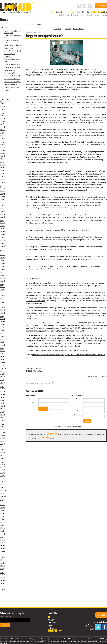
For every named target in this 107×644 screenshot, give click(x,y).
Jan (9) (3, 458)
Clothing (104, 15)
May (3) (3, 130)
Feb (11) (3, 455)
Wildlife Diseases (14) (12, 88)
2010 (2, 573)
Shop (78, 12)
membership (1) (10, 70)
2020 (2, 250)
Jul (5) (2, 479)
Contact (61, 15)
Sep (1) (3, 261)
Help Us (86, 12)
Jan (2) (3, 313)
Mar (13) (3, 490)
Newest (67, 29)
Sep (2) (3, 153)
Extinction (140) (10, 54)
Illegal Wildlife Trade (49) (13, 64)
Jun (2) (3, 176)
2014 (2, 425)
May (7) (3, 484)
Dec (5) (3, 389)
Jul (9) (2, 516)
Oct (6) (3, 394)
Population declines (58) (12, 79)
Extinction (38, 371)
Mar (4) (3, 214)
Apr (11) (3, 563)
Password (35, 403)
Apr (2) (3, 336)
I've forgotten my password (56, 409)
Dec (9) (3, 540)
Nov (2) (3, 147)
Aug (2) (3, 264)
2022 (2, 186)
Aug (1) (3, 171)
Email (81, 407)
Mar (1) (3, 136)
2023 (2, 163)
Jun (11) (3, 368)
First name (80, 399)
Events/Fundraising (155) (13, 51)
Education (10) (9, 48)
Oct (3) (3, 121)
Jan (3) (3, 217)
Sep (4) (3, 473)
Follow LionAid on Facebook (79, 6)
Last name (80, 403)
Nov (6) (3, 577)
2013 (2, 462)
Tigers (38, 368)
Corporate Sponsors (73, 15)
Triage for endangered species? (44, 36)
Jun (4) (3, 269)
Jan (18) (3, 496)
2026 (2, 102)
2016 (2, 349)
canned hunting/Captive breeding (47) (12, 32)
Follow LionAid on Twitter (84, 6)
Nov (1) (3, 118)
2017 (2, 317)
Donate (101, 6)
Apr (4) (3, 211)
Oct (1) (3, 229)
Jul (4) (2, 124)
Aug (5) (3, 362)
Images (97, 15)
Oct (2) (3, 194)
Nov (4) (3, 429)
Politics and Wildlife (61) (12, 76)
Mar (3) (3, 107)
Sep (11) (3, 435)
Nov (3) (3, 191)
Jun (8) (3, 444)
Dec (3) (3, 575)
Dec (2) (3, 165)
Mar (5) (3, 452)
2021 (2, 221)
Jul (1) (2, 173)
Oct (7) (3, 508)
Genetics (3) (8, 57)
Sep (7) (3, 511)
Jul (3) (2, 304)
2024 (2, 143)
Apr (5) (3, 374)
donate (45, 437)
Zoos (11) (8, 90)
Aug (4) (3, 200)
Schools (90, 15)
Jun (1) (3, 156)
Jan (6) (3, 383)
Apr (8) (3, 450)
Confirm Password (77, 415)
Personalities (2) (10, 73)
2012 (2, 500)
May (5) (3, 409)
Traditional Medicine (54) (13, 82)
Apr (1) (3, 104)
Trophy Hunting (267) (11, 85)
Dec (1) (3, 115)
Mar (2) (3, 310)
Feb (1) (3, 179)
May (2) (3, 159)
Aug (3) (3, 234)
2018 (2, 302)
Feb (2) (3, 531)
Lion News (70, 12)
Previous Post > (78, 29)
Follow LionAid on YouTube (90, 6)
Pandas (32, 368)
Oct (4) (3, 258)
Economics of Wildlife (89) (13, 45)
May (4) (3, 240)
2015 (2, 387)
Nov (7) (3, 543)
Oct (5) (3, 545)
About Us (60, 12)
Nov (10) (3, 391)
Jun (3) (3, 127)
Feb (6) (3, 380)
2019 (2, 285)
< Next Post (58, 29)
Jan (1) (3, 109)
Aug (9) (3, 438)
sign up (53, 434)
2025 (2, 113)
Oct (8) (3, 432)
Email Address (34, 399)
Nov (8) (3, 505)
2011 (2, 538)
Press (83, 15)
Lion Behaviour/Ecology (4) (13, 67)
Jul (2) (2, 293)
